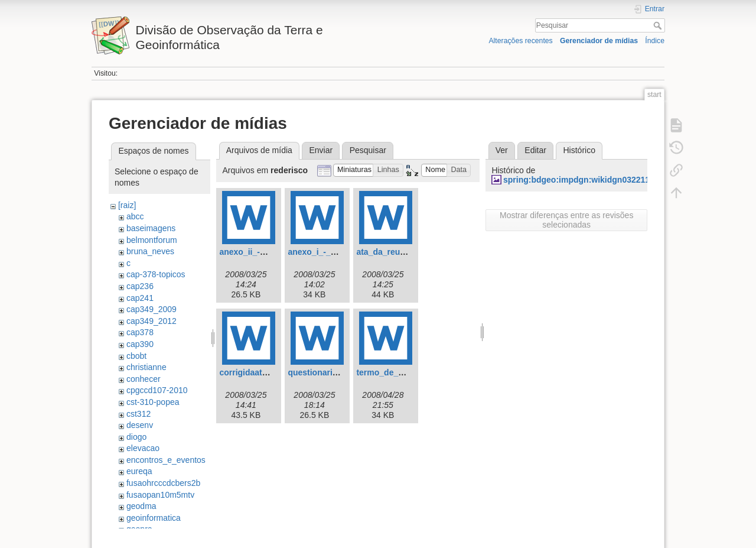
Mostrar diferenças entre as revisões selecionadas (566, 220)
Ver (502, 150)
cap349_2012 (151, 321)
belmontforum (152, 240)
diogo (136, 437)
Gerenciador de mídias (599, 41)
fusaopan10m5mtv (160, 495)
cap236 (140, 286)
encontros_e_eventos (166, 460)
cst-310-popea (153, 402)
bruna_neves (150, 251)
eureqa (139, 471)
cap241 (140, 298)
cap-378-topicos (156, 274)
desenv (140, 425)
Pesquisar (659, 25)
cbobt (136, 356)
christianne (146, 367)
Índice (655, 41)
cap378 (140, 332)
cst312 (139, 414)
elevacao (143, 448)
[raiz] (127, 205)
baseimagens (151, 228)
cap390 (140, 344)
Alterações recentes (520, 41)
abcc (135, 216)
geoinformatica (154, 518)
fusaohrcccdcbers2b (163, 483)
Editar (535, 150)
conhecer (144, 379)
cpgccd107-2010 (157, 390)
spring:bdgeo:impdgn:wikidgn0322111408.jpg (593, 180)
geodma (141, 506)
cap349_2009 (151, 309)
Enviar (321, 150)
